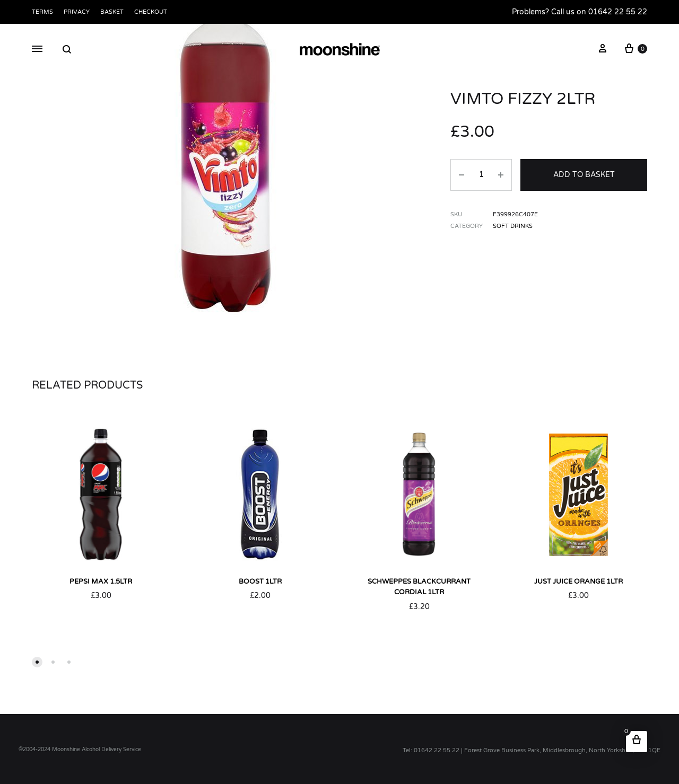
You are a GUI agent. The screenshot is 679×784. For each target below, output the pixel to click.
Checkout (151, 12)
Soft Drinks (513, 226)
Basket (112, 12)
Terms (42, 12)
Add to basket (584, 175)
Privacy (77, 12)
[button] (37, 662)
